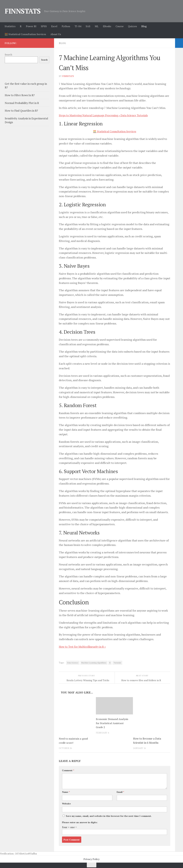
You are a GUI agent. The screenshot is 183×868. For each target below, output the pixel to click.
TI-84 (78, 26)
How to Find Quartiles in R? (21, 111)
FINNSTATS (23, 11)
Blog (144, 26)
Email (120, 792)
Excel (54, 26)
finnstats (68, 76)
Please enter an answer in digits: (80, 822)
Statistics (10, 26)
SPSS (44, 26)
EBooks (107, 26)
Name (66, 792)
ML (97, 26)
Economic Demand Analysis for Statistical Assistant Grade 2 (113, 723)
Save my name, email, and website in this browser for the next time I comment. (109, 816)
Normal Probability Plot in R (22, 103)
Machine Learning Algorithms (94, 663)
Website (66, 804)
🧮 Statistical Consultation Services (25, 34)
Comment (68, 770)
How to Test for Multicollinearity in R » (84, 647)
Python (66, 26)
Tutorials (117, 663)
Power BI (31, 26)
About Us (56, 34)
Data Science (73, 663)
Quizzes (132, 26)
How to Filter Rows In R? (20, 95)
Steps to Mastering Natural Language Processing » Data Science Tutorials (106, 115)
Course (120, 26)
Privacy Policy (92, 859)
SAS (88, 26)
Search (8, 55)
